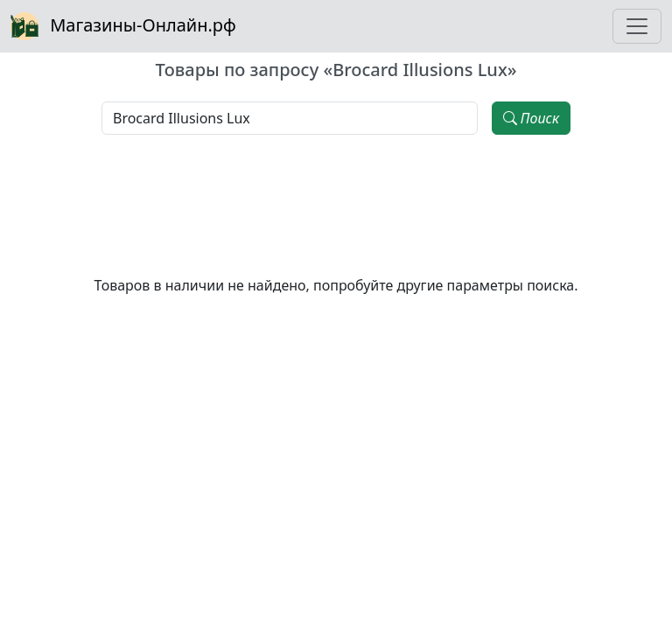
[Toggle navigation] (637, 26)
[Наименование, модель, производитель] (290, 118)
